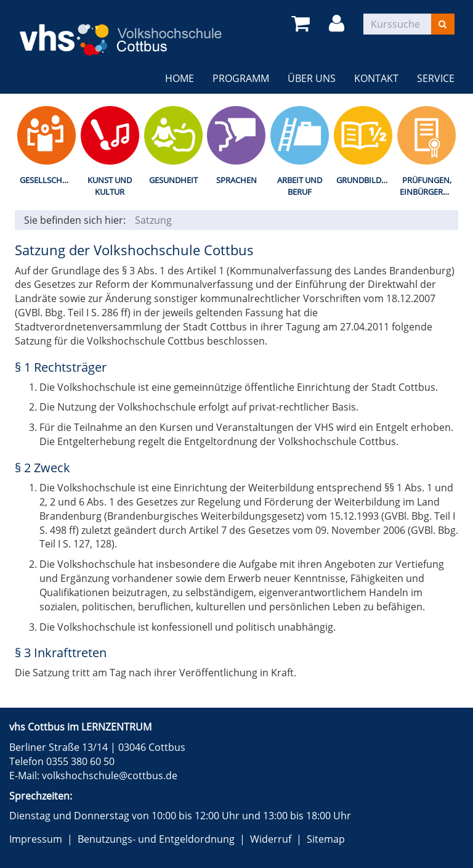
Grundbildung (366, 180)
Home (180, 78)
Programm (241, 78)
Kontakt (376, 78)
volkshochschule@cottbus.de (110, 776)
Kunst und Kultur (110, 186)
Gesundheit (173, 180)
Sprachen (236, 180)
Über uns (312, 78)
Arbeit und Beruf (300, 186)
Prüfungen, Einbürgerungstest (429, 186)
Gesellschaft (48, 180)
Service (436, 78)
